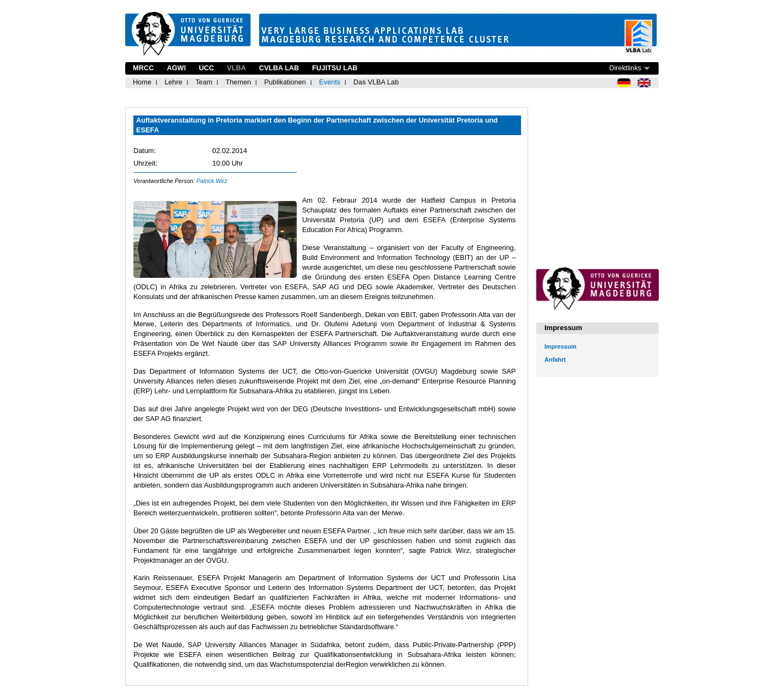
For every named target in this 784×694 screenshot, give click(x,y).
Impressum (561, 346)
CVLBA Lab (279, 68)
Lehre (173, 82)
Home (142, 82)
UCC (206, 68)
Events (330, 82)
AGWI (176, 68)
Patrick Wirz (212, 181)
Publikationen (285, 82)
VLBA (237, 68)
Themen (238, 82)
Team (204, 82)
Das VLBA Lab (376, 82)
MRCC (143, 68)
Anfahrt (555, 360)
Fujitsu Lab (335, 68)
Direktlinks (625, 68)
